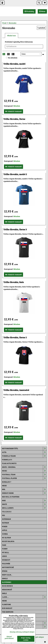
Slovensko (7, 582)
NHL (24, 489)
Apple (5, 530)
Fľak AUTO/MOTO (9, 463)
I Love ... (24, 597)
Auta (24, 452)
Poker (5, 526)
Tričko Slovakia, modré (14, 64)
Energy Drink (24, 493)
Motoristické (8, 567)
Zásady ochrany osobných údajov (22, 632)
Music (24, 471)
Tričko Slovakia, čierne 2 (15, 337)
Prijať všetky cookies (26, 639)
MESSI (4, 486)
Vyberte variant (13, 111)
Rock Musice (7, 586)
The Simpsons (8, 612)
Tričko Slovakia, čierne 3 (15, 229)
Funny (5, 549)
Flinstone (6, 604)
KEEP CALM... (7, 575)
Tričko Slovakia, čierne (14, 119)
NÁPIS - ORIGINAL (24, 467)
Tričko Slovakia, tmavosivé (16, 390)
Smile (4, 593)
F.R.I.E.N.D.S (7, 512)
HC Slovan (6, 538)
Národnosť (7, 590)
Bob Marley (7, 608)
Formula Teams (24, 456)
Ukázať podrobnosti (9, 637)
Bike (24, 500)
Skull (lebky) (24, 508)
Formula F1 (7, 460)
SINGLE (5, 578)
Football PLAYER (24, 478)
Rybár (5, 571)
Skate (24, 504)
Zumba (5, 534)
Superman (6, 519)
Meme (4, 601)
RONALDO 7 (7, 482)
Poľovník (6, 564)
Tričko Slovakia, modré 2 (15, 174)
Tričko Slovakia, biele (14, 282)
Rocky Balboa (8, 541)
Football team (24, 474)
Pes (3, 515)
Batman (5, 523)
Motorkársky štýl (24, 448)
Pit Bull (6, 552)
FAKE (4, 545)
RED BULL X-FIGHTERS (11, 497)
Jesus (4, 556)
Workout (6, 560)
